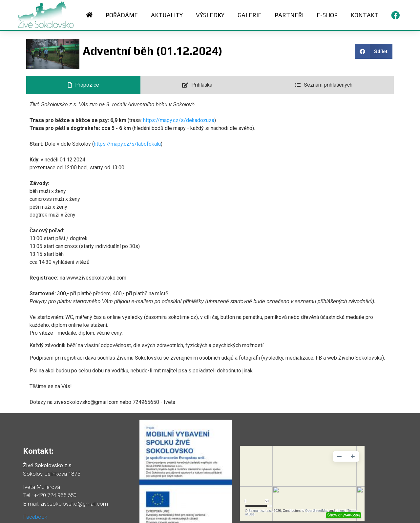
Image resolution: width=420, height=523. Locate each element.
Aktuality (167, 15)
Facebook (35, 517)
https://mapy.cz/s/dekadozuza (179, 120)
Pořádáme (122, 15)
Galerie (250, 15)
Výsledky (210, 15)
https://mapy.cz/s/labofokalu (127, 144)
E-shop (327, 15)
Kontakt (365, 15)
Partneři (289, 15)
